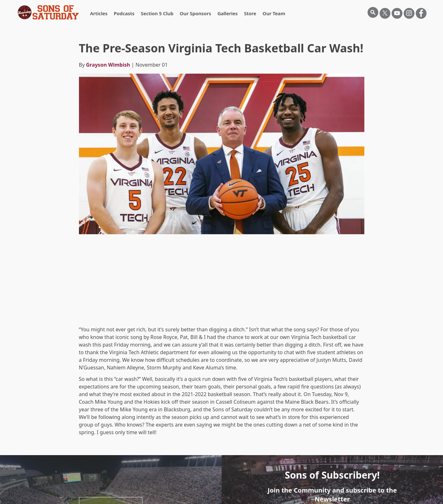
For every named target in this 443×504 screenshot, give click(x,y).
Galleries (228, 13)
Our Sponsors (195, 13)
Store (250, 13)
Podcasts (124, 13)
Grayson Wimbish (108, 65)
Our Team (274, 13)
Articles (99, 13)
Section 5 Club (157, 13)
